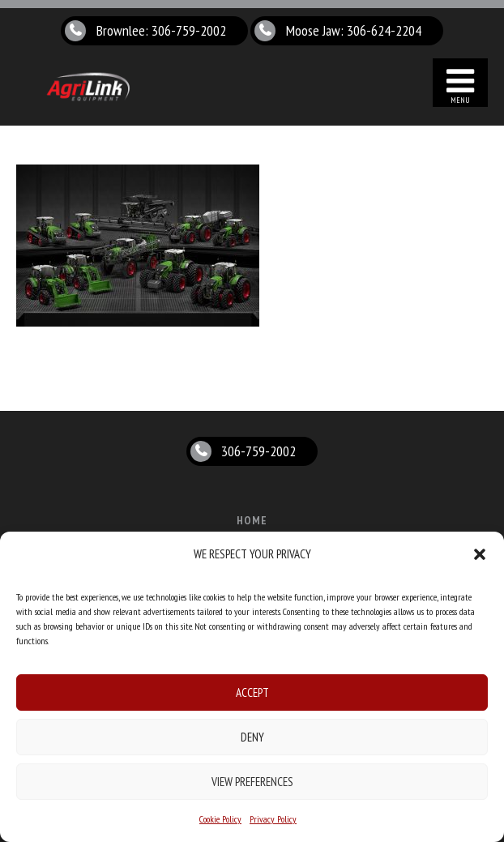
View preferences (252, 782)
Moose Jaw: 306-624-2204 (354, 30)
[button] (480, 554)
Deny (252, 737)
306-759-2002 (258, 451)
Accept (252, 692)
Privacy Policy (273, 819)
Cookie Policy (220, 819)
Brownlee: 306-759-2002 (161, 30)
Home (252, 520)
